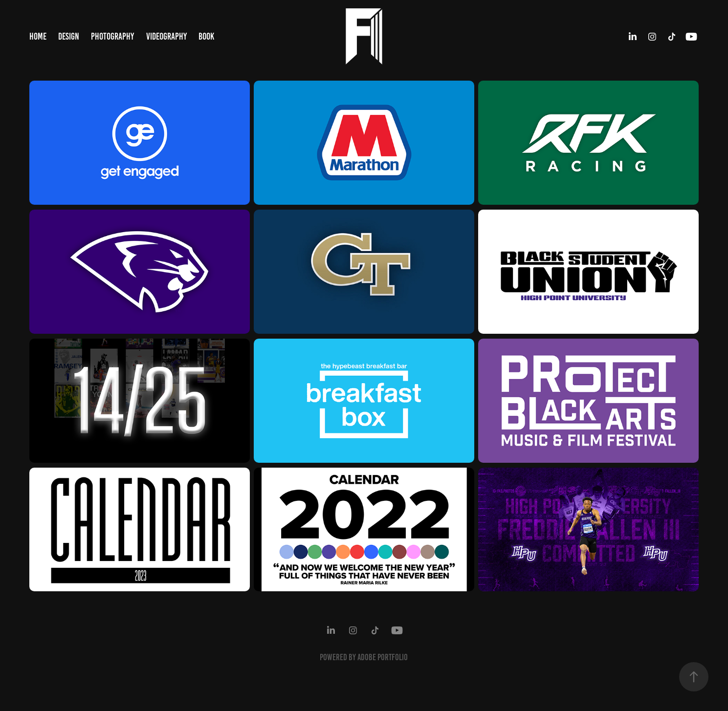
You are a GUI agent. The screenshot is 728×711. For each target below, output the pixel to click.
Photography (112, 36)
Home (38, 36)
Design (69, 36)
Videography (166, 36)
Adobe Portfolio (383, 657)
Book (206, 36)
